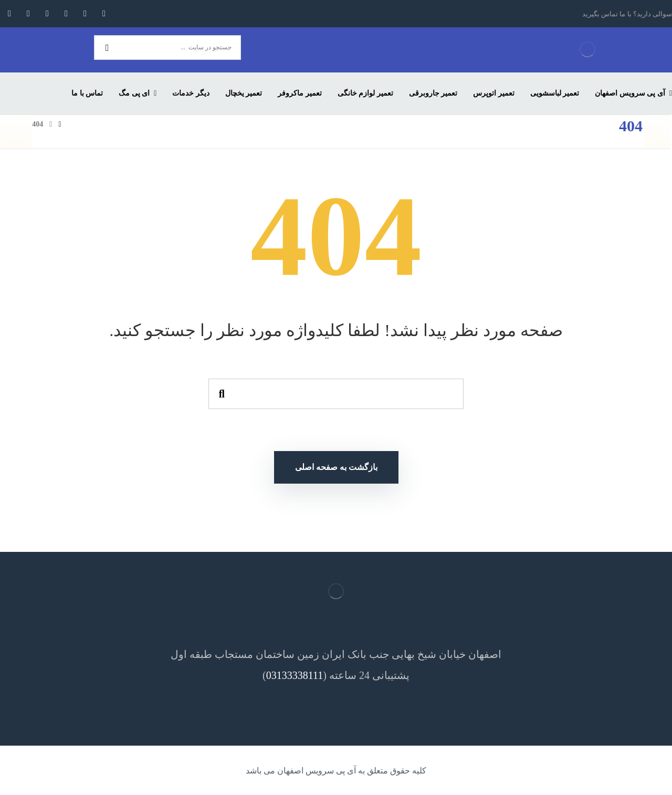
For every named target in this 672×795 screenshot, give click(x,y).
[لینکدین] (47, 14)
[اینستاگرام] (66, 14)
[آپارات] (9, 14)
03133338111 (295, 675)
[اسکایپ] (28, 14)
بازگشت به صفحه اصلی (336, 467)
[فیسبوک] (104, 14)
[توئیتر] (85, 14)
